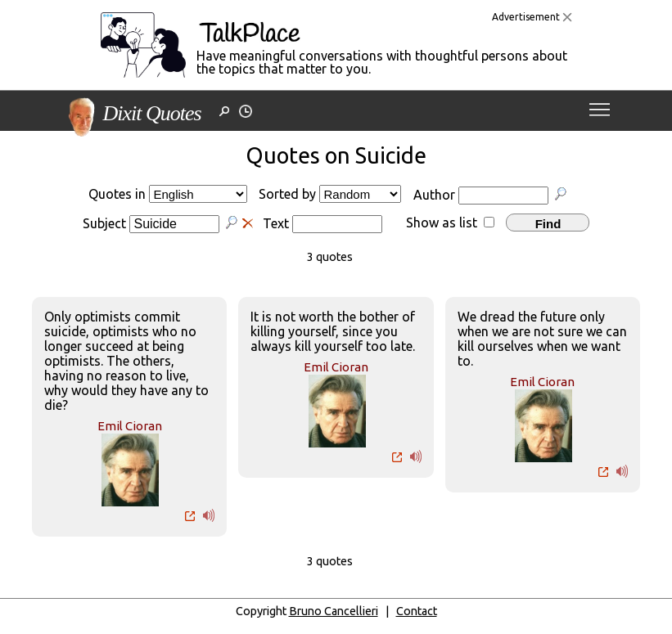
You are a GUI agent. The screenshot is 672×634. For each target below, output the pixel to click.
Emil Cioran (130, 426)
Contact (417, 611)
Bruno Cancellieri (334, 611)
